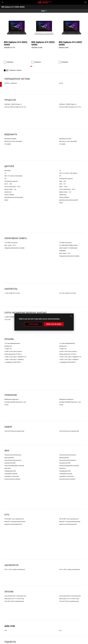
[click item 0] (43, 56)
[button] (3, 2)
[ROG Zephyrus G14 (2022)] (41, 620)
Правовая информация (48, 641)
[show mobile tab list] (44, 11)
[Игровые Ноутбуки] (13, 620)
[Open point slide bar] (1, 196)
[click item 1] (45, 56)
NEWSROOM (25, 632)
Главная (16, 632)
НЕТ (7, 60)
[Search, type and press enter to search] (85, 2)
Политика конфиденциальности (29, 641)
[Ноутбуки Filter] (27, 620)
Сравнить (10, 52)
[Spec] (52, 620)
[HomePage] (3, 620)
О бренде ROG (6, 632)
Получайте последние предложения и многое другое (67, 624)
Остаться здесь (34, 324)
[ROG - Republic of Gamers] (44, 2)
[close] (71, 316)
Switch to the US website (54, 324)
